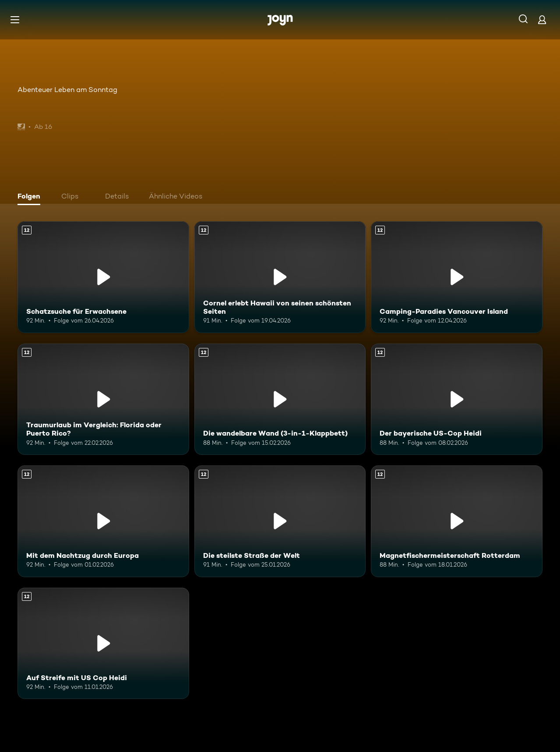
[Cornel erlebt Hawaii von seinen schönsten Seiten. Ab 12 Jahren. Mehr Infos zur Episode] (280, 277)
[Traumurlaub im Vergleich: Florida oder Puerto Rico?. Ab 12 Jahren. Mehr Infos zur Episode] (103, 399)
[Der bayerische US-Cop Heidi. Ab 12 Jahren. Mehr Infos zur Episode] (457, 399)
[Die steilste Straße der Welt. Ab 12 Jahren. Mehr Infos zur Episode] (280, 521)
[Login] (542, 20)
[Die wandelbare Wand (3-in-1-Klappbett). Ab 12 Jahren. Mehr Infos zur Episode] (280, 399)
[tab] (31, 197)
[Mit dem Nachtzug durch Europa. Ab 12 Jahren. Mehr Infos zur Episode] (103, 521)
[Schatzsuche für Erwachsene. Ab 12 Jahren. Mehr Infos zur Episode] (103, 277)
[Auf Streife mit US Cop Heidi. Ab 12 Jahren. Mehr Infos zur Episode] (103, 644)
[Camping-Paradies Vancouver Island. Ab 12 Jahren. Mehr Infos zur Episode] (457, 277)
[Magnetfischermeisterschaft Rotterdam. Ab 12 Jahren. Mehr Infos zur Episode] (457, 521)
